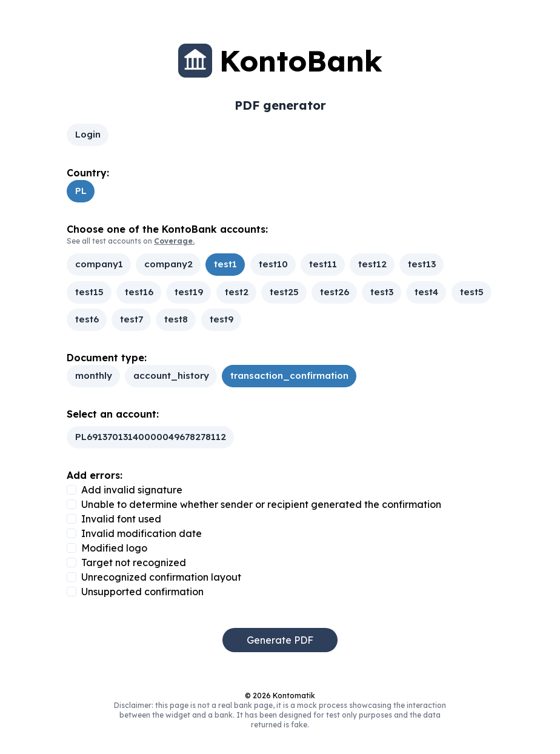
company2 (168, 265)
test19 (189, 292)
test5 (471, 292)
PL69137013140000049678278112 (151, 437)
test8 (176, 319)
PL (81, 191)
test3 (382, 292)
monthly (94, 375)
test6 (87, 319)
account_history (171, 375)
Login (88, 134)
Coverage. (174, 241)
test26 (335, 292)
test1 (225, 265)
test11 (322, 265)
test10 (273, 265)
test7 (132, 319)
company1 (99, 265)
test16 (139, 292)
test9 (221, 319)
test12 (372, 265)
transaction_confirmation (289, 375)
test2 (236, 292)
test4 (426, 292)
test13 (422, 265)
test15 (89, 292)
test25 (284, 292)
